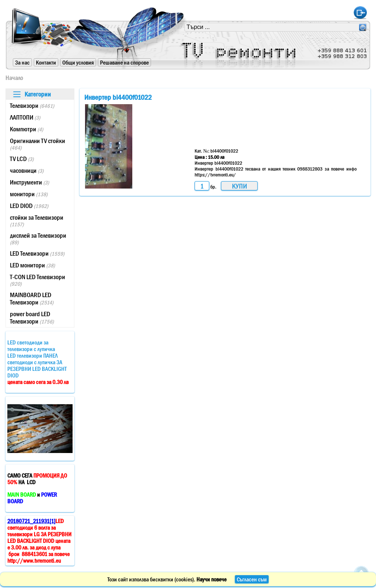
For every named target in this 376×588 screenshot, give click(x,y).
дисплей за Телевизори (38, 239)
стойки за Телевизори (37, 221)
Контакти (46, 62)
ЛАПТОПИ (25, 117)
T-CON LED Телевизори (38, 280)
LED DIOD (29, 206)
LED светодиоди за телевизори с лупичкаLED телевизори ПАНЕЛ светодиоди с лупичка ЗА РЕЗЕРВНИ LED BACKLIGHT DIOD (38, 362)
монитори (29, 194)
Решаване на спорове (124, 62)
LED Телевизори (37, 253)
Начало (14, 78)
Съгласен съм (252, 579)
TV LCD (22, 159)
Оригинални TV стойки (38, 144)
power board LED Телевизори (32, 318)
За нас (22, 62)
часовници (27, 171)
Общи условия (78, 62)
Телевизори (32, 106)
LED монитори (32, 265)
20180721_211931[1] (31, 521)
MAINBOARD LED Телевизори (32, 299)
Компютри (27, 129)
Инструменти (30, 182)
